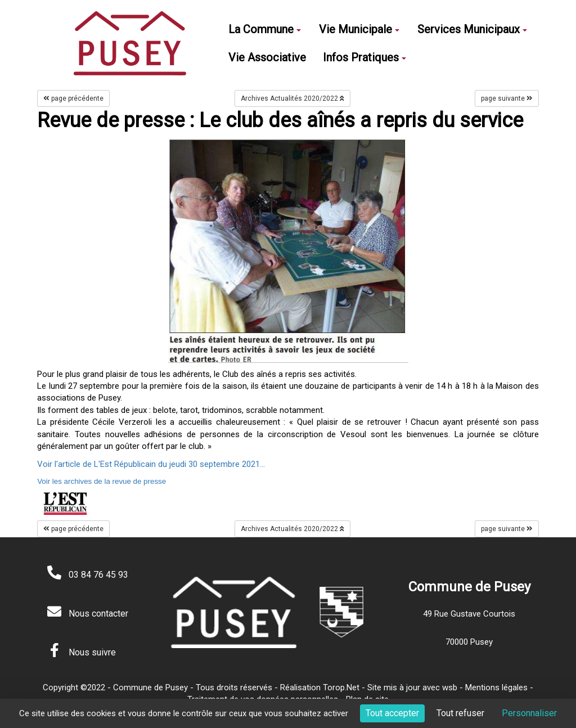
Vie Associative (267, 57)
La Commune (265, 29)
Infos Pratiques (364, 57)
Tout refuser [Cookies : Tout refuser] (460, 713)
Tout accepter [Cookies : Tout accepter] (392, 713)
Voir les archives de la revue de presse (102, 481)
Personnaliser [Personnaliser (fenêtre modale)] (529, 713)
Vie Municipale (359, 29)
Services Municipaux (472, 29)
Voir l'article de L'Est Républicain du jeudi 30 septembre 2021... (151, 464)
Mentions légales (496, 687)
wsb (450, 687)
